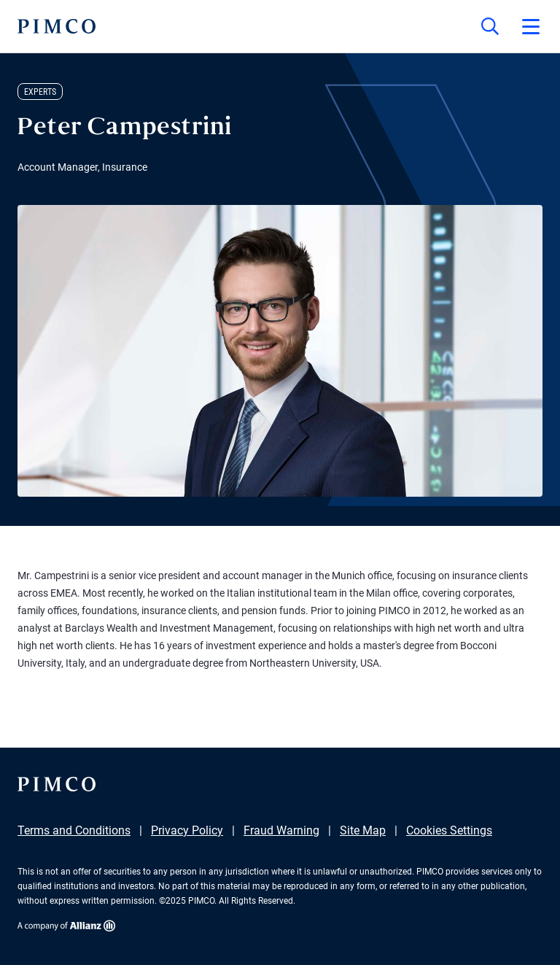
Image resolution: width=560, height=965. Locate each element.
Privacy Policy (187, 830)
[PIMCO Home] (57, 26)
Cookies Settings (449, 830)
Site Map (363, 830)
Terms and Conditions (74, 830)
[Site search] (490, 26)
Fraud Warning (281, 830)
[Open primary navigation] (531, 26)
